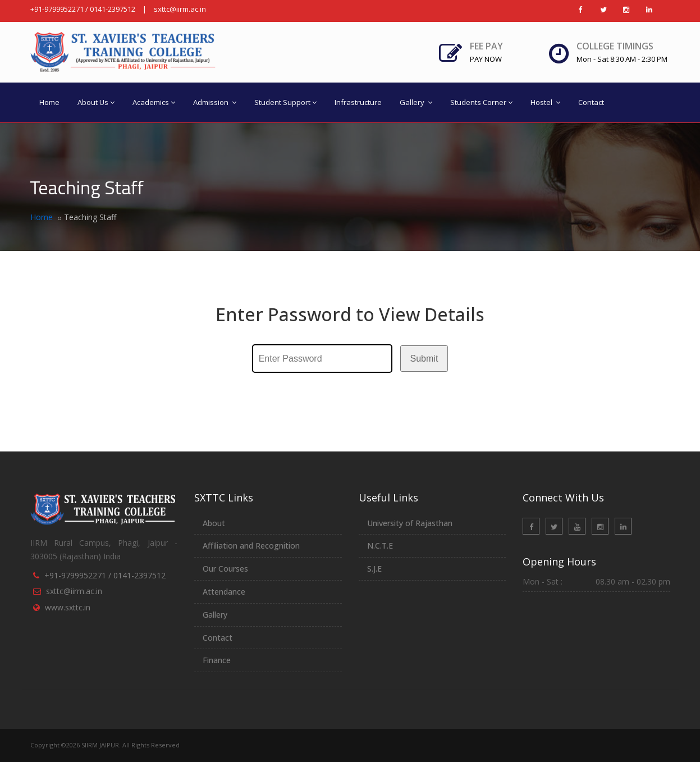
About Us (96, 102)
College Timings (615, 46)
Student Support (285, 102)
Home (49, 102)
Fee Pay (486, 52)
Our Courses (225, 569)
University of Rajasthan (410, 523)
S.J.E (374, 569)
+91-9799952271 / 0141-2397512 (83, 9)
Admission (215, 102)
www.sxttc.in (68, 607)
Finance (217, 660)
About (214, 523)
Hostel (545, 102)
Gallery (416, 102)
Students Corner (481, 102)
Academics (154, 102)
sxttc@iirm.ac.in (180, 9)
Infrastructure (358, 102)
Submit (424, 359)
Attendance (224, 592)
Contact (591, 102)
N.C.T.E (380, 546)
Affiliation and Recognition (251, 546)
